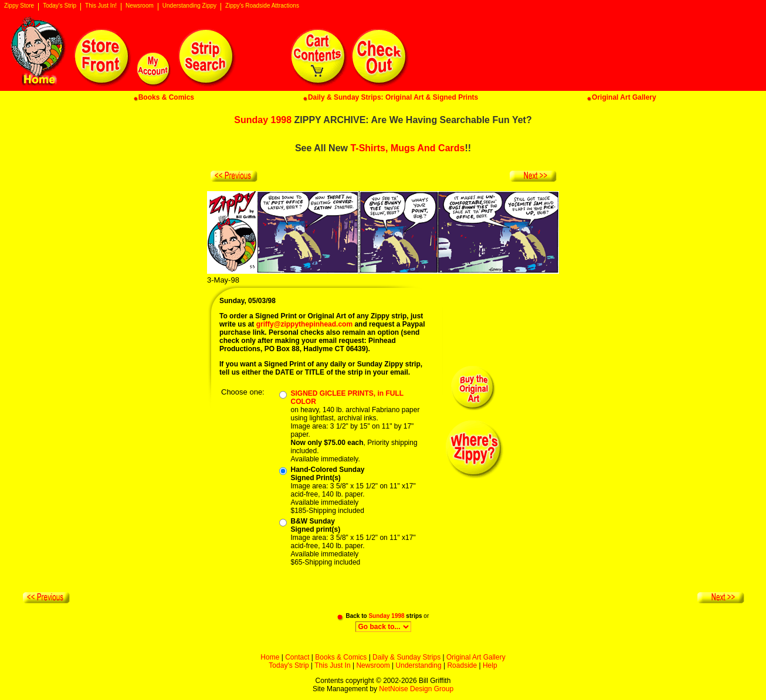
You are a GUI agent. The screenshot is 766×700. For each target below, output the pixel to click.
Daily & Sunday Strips (406, 657)
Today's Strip (60, 6)
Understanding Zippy (189, 6)
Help (490, 665)
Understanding (419, 665)
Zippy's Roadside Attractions (262, 6)
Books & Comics (341, 657)
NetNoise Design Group (416, 689)
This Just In (332, 665)
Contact (297, 657)
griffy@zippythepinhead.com (304, 324)
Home (270, 657)
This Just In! (101, 6)
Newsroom (140, 6)
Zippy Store (19, 6)
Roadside (462, 665)
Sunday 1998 (263, 120)
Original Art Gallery (476, 657)
